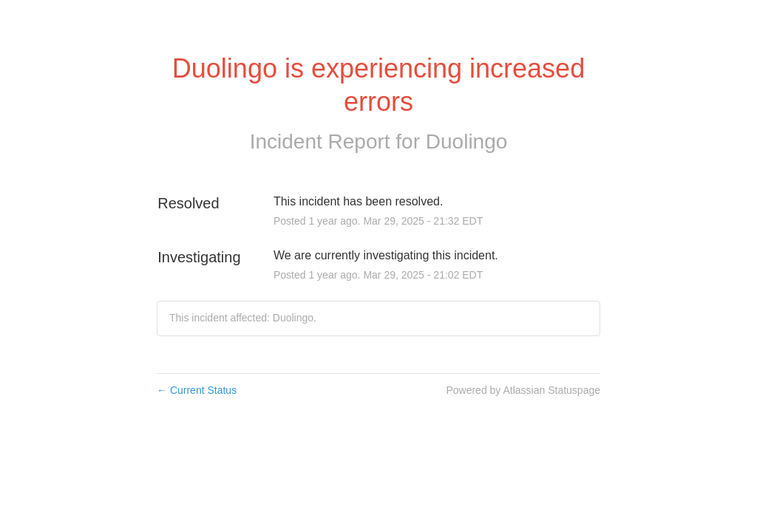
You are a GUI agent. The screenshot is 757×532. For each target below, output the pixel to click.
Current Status (197, 390)
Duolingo (467, 141)
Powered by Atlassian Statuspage (523, 390)
